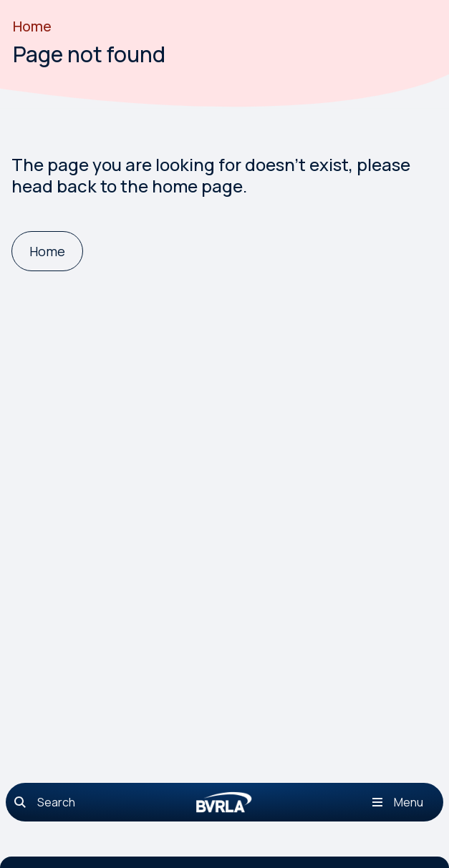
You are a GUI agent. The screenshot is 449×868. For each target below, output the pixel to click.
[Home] (47, 252)
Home (32, 26)
